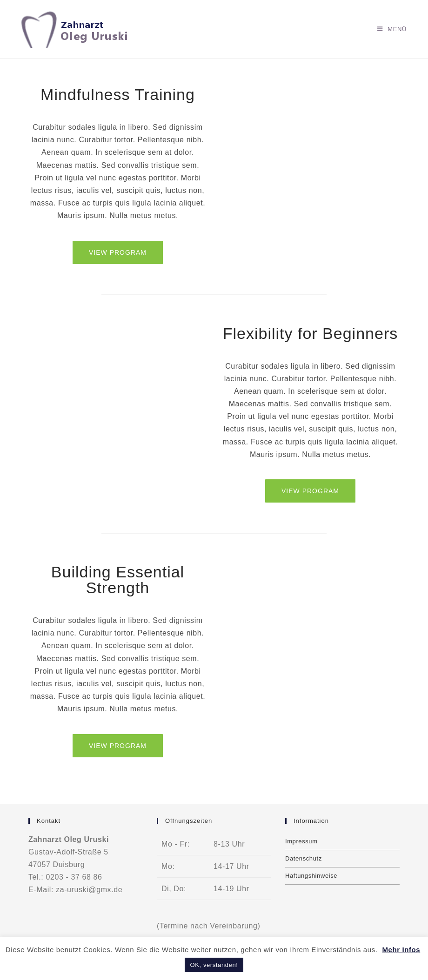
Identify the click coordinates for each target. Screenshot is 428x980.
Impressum (301, 841)
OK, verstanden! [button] (214, 965)
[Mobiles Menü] (392, 29)
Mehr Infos (401, 950)
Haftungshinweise (311, 876)
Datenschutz (304, 858)
